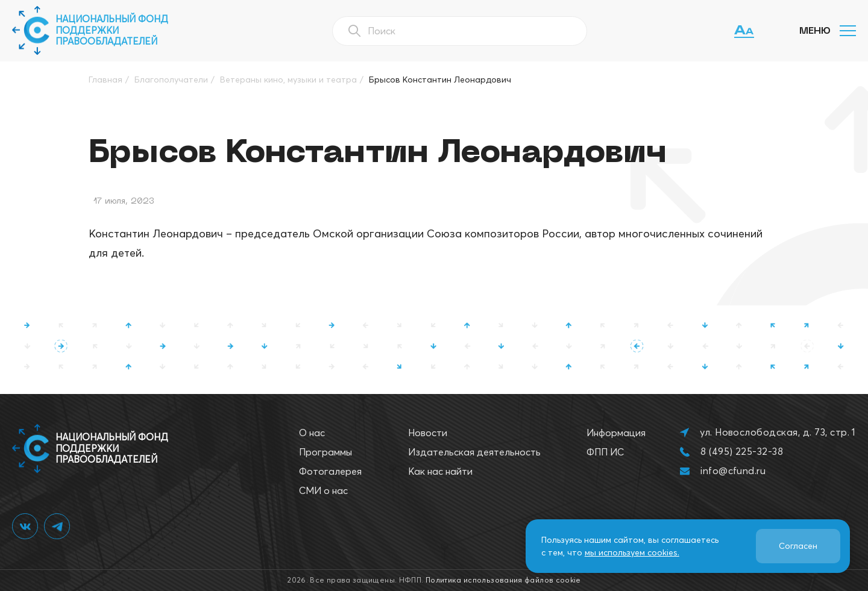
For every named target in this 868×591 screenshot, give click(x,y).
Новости (428, 433)
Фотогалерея (330, 471)
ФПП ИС (605, 452)
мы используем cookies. (632, 552)
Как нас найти (440, 471)
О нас (312, 433)
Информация (616, 433)
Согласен (798, 546)
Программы (325, 452)
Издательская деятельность (474, 452)
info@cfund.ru (733, 471)
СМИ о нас (323, 490)
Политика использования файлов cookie (503, 580)
